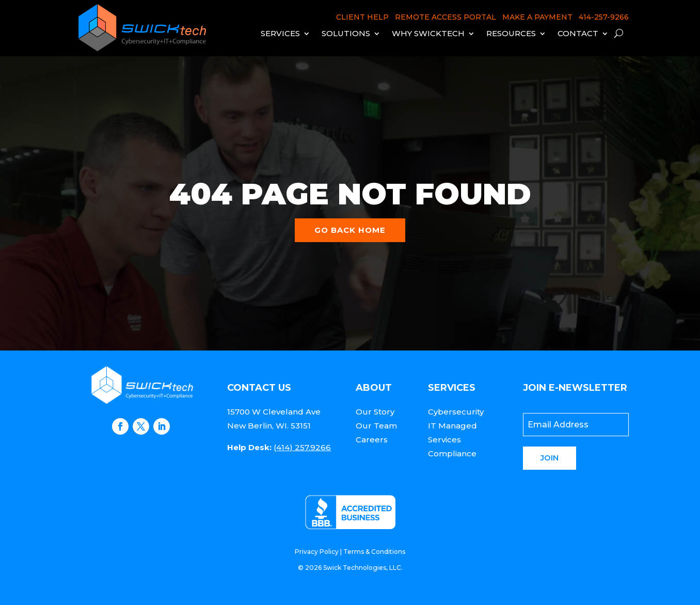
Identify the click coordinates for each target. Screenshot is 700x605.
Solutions (346, 33)
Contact (578, 33)
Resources (511, 33)
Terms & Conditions (374, 552)
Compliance (452, 453)
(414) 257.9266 (302, 447)
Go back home (350, 230)
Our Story (375, 412)
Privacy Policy (317, 552)
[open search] (619, 33)
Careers (372, 440)
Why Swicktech (428, 33)
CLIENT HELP (362, 17)
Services (280, 33)
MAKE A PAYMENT (537, 17)
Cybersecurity (456, 412)
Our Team (376, 426)
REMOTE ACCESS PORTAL (446, 17)
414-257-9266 (604, 17)
